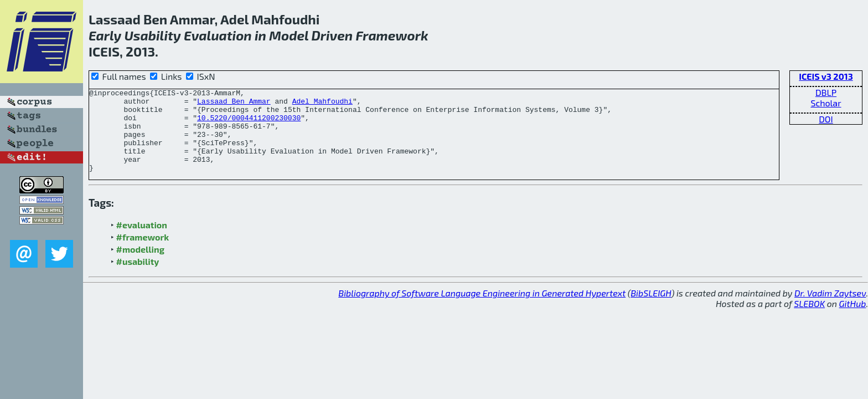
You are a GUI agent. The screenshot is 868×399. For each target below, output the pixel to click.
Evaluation (218, 35)
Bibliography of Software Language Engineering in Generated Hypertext (482, 310)
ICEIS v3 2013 (826, 76)
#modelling (140, 266)
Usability (152, 35)
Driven (332, 35)
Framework (392, 35)
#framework (143, 254)
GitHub (853, 320)
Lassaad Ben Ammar (234, 104)
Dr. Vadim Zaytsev (830, 310)
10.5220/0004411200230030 (249, 124)
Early (105, 35)
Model (289, 35)
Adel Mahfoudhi (322, 104)
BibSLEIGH (651, 310)
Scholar (826, 103)
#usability (138, 278)
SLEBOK (809, 320)
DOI (826, 119)
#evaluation (142, 241)
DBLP (826, 92)
